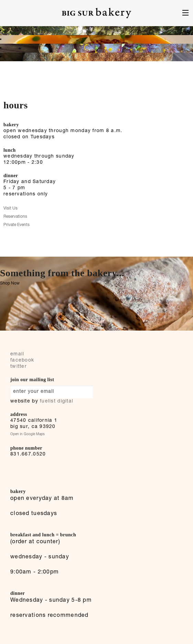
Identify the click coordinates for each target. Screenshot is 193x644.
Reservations (15, 217)
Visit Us (10, 208)
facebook (22, 361)
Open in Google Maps (27, 434)
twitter (19, 367)
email (17, 354)
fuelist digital (56, 401)
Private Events (16, 225)
